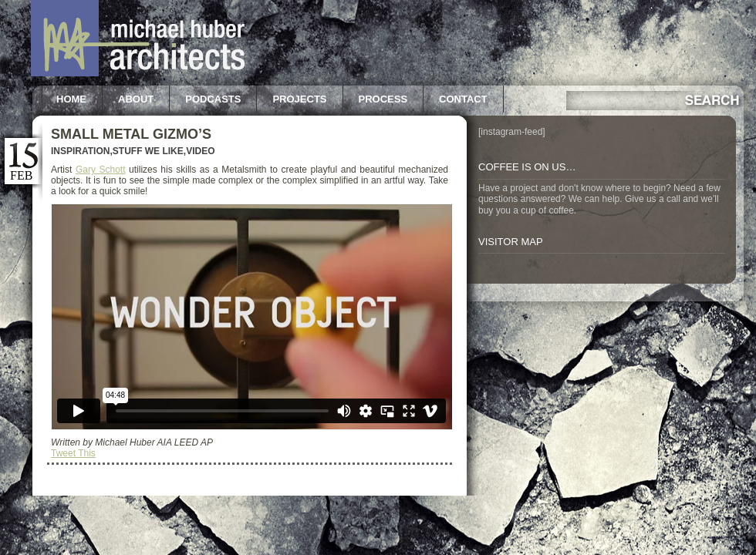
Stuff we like (148, 151)
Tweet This (73, 453)
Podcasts (213, 99)
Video (200, 151)
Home (71, 99)
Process (383, 99)
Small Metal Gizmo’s (131, 134)
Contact (463, 99)
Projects (299, 99)
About (136, 99)
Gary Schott (101, 170)
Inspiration (80, 151)
